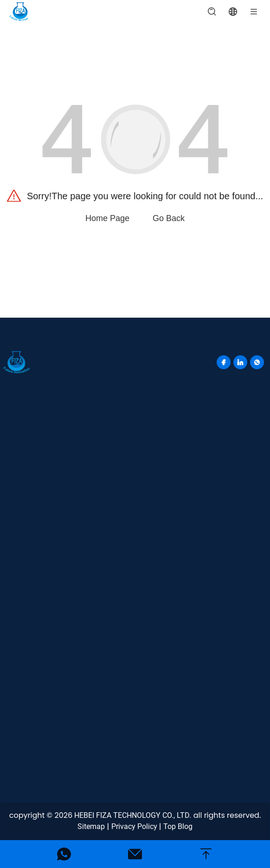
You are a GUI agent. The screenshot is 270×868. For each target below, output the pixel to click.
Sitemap (91, 826)
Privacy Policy (134, 826)
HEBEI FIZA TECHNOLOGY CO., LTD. (133, 815)
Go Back (169, 218)
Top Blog (178, 826)
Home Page (107, 218)
